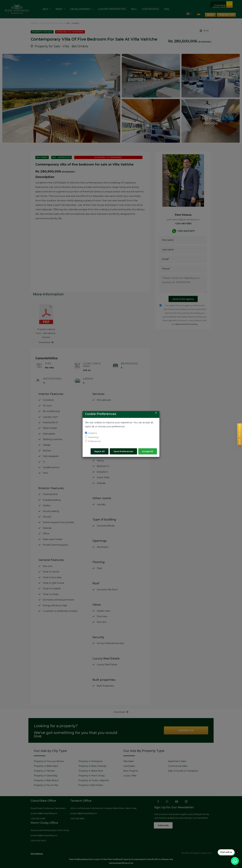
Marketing (93, 437)
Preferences (94, 441)
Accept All (148, 451)
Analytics (93, 433)
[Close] (156, 413)
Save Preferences (123, 451)
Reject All (100, 451)
